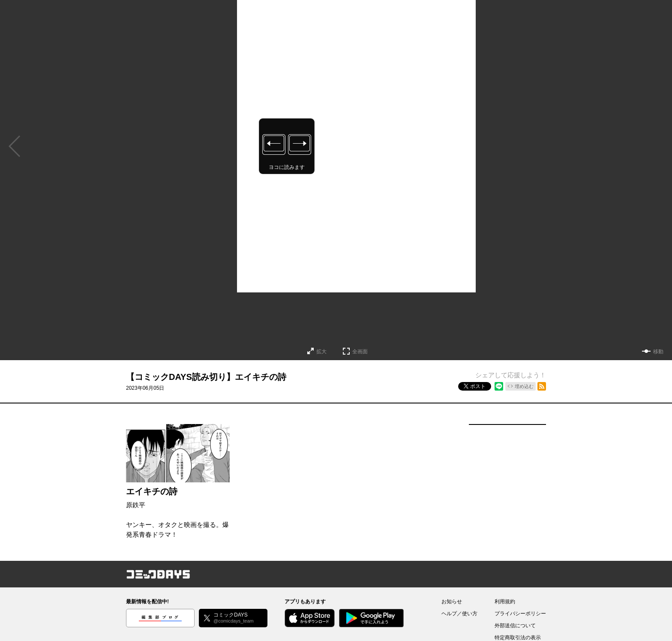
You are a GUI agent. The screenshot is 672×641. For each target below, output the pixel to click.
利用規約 (505, 602)
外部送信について (515, 626)
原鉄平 (136, 505)
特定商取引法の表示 (518, 638)
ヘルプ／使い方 (459, 614)
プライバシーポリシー (520, 614)
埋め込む (524, 386)
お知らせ (452, 602)
